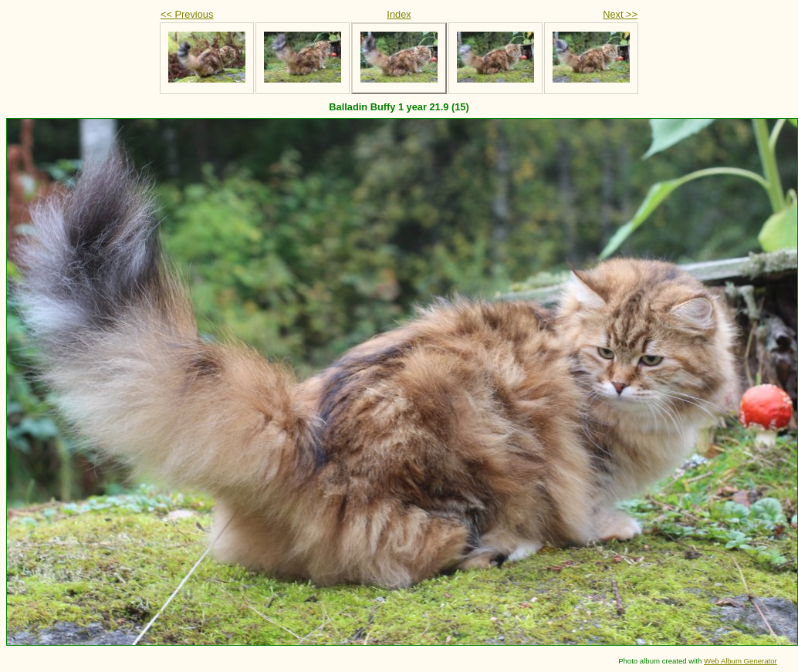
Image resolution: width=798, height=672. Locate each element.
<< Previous (187, 14)
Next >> (620, 14)
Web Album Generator (741, 661)
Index (399, 14)
